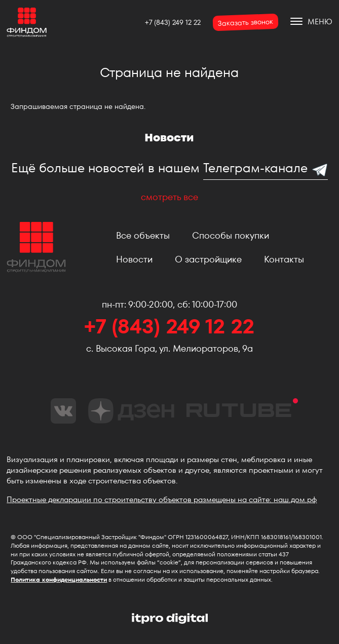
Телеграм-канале (255, 168)
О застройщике (208, 259)
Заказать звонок (245, 22)
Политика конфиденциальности (59, 579)
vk (63, 411)
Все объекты (143, 235)
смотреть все (169, 197)
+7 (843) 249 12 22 (173, 22)
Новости (134, 259)
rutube (242, 408)
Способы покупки (231, 235)
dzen (131, 411)
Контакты (284, 259)
